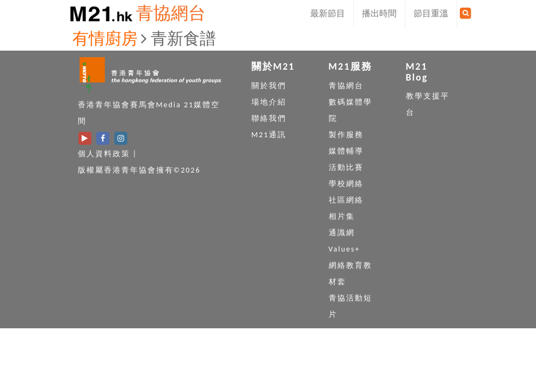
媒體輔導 (346, 151)
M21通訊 (269, 135)
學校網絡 (346, 184)
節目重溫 (431, 13)
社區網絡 (346, 200)
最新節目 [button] (328, 13)
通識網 (342, 233)
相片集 (342, 216)
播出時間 (379, 13)
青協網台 (171, 13)
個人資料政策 (104, 154)
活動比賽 (346, 167)
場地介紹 (269, 102)
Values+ (344, 249)
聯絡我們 (269, 118)
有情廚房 (105, 38)
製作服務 (346, 135)
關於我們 (269, 86)
